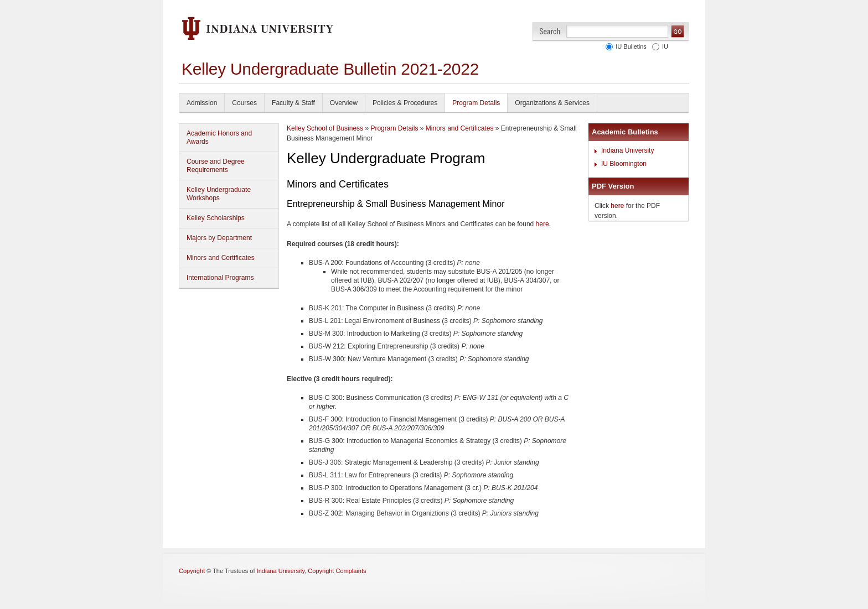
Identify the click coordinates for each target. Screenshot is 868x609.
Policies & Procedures (405, 103)
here (542, 224)
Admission (202, 103)
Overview (344, 103)
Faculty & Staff (293, 103)
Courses (244, 103)
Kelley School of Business (325, 128)
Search (550, 31)
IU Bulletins (629, 46)
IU (663, 46)
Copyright (192, 571)
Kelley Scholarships (216, 218)
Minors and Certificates (221, 258)
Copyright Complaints (337, 571)
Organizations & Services (552, 103)
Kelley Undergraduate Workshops (219, 194)
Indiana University (627, 150)
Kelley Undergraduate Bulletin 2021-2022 (330, 69)
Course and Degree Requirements (216, 166)
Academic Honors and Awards (219, 137)
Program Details (476, 103)
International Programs (220, 278)
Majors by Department (219, 238)
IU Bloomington (624, 164)
